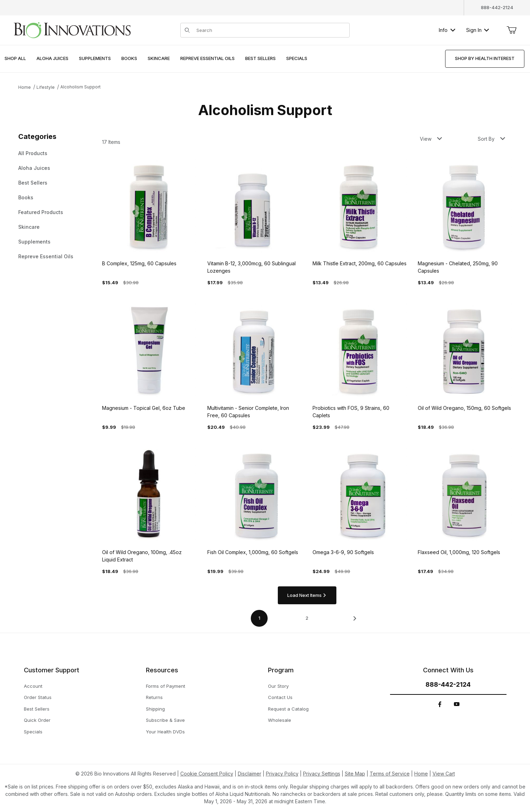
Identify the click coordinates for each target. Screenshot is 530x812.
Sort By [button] (491, 139)
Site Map (355, 774)
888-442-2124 (497, 7)
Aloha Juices (34, 168)
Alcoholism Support (80, 87)
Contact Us (280, 697)
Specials (33, 732)
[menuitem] (15, 59)
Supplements (34, 242)
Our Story (278, 686)
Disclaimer (250, 774)
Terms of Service (390, 774)
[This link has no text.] (72, 29)
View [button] (431, 139)
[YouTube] (457, 704)
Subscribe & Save (165, 720)
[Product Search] (271, 30)
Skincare (29, 227)
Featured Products (41, 212)
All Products (33, 153)
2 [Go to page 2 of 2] (307, 618)
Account (33, 686)
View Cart (444, 774)
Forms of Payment (166, 686)
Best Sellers (33, 183)
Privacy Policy (282, 774)
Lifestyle (46, 87)
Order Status (38, 697)
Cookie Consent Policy (207, 774)
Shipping (155, 709)
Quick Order (37, 720)
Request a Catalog (288, 709)
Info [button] (447, 30)
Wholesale (280, 720)
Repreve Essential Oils (46, 256)
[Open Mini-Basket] (511, 30)
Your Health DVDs (165, 732)
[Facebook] (440, 704)
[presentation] (52, 59)
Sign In (478, 30)
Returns (154, 697)
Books (26, 197)
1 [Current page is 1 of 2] (259, 618)
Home (25, 87)
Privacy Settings (322, 774)
